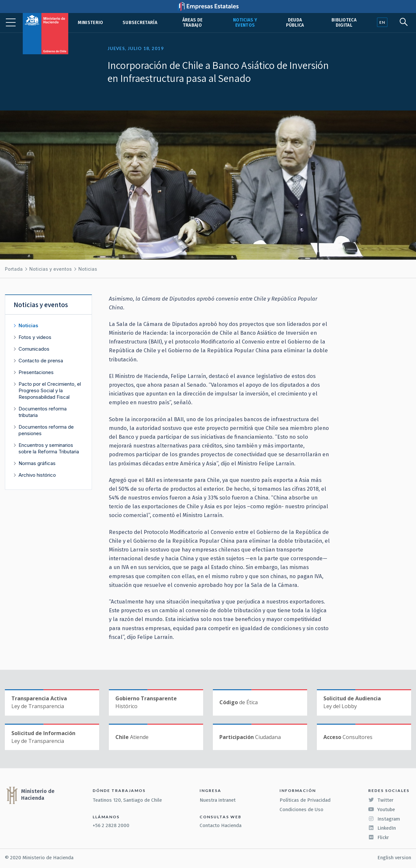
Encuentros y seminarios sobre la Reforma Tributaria (49, 448)
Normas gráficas (37, 463)
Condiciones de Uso (301, 810)
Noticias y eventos (245, 23)
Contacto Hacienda (221, 825)
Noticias (88, 269)
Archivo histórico (37, 475)
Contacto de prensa (41, 361)
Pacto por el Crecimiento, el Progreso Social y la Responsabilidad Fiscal (50, 390)
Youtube (382, 810)
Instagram (384, 819)
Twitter (381, 800)
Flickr (379, 837)
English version (394, 858)
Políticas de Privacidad (305, 800)
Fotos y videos (35, 337)
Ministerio (90, 23)
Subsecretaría (140, 23)
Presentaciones (36, 372)
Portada (14, 269)
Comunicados (34, 349)
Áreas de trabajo (193, 23)
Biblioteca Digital (344, 23)
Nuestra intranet (218, 800)
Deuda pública (295, 23)
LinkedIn (382, 828)
